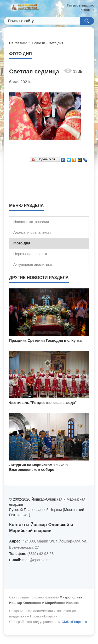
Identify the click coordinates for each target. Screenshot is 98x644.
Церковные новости (30, 254)
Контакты (87, 10)
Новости (38, 43)
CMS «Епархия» (74, 622)
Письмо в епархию (80, 5)
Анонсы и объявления (32, 232)
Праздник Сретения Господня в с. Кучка (45, 340)
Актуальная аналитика (33, 264)
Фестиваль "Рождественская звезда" (43, 403)
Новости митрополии (31, 222)
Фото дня (56, 43)
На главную (18, 43)
